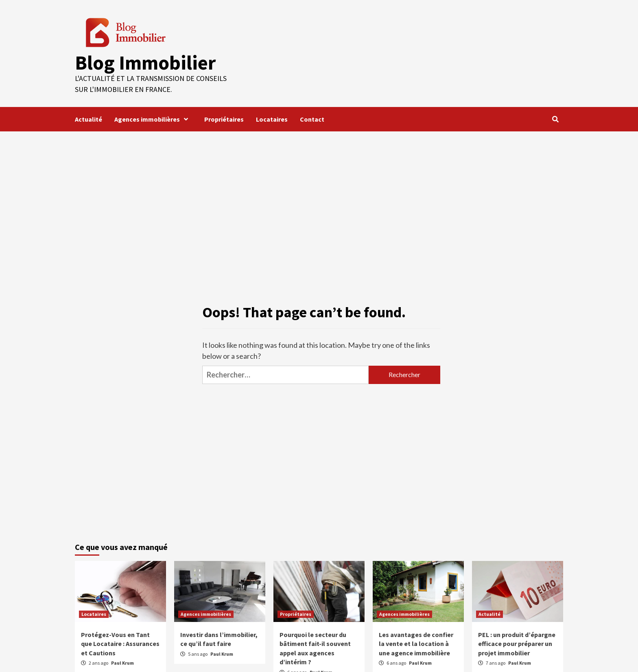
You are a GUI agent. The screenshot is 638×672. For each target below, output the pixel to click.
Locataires (272, 119)
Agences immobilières (153, 119)
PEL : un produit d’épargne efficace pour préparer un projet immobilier (517, 643)
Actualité (88, 119)
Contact (312, 119)
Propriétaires (224, 119)
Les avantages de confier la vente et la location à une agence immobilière (416, 643)
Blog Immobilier (145, 63)
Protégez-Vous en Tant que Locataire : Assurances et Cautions (120, 643)
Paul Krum (122, 662)
